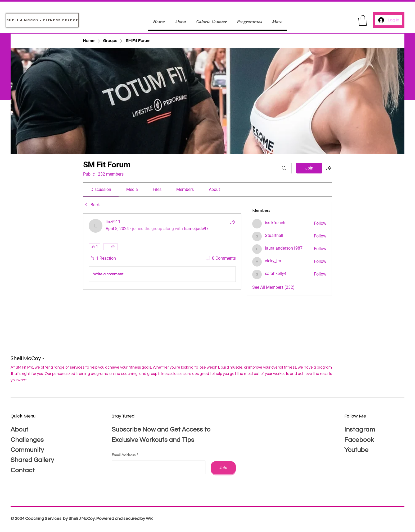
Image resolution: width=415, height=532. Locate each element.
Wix (149, 519)
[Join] (223, 468)
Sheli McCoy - (28, 358)
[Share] (233, 222)
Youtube (356, 450)
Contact (23, 470)
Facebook (359, 440)
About (19, 430)
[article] (162, 251)
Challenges (27, 440)
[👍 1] (94, 247)
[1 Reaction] (102, 258)
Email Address (124, 455)
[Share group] (329, 168)
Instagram (360, 430)
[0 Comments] (220, 258)
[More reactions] (110, 247)
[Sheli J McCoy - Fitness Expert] (42, 20)
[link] (101, 189)
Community (27, 450)
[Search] (284, 168)
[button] (363, 20)
